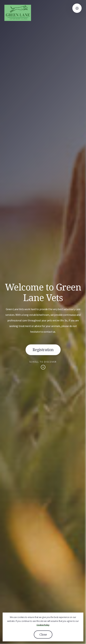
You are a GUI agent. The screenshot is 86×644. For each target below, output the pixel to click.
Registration (43, 350)
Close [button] (43, 634)
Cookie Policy (43, 625)
